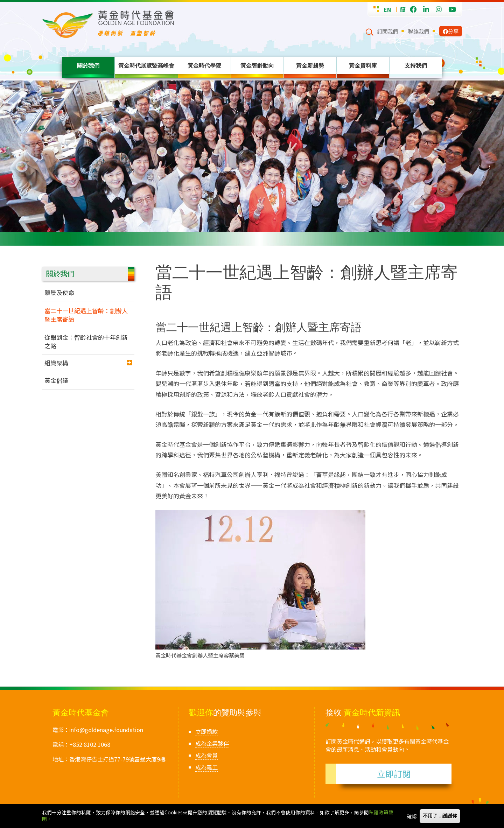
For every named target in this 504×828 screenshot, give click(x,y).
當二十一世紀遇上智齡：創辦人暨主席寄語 (86, 315)
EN (387, 9)
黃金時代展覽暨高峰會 (146, 65)
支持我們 (416, 65)
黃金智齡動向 (257, 65)
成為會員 (206, 755)
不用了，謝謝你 (440, 816)
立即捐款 (206, 731)
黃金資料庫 (363, 65)
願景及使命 (59, 292)
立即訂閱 (394, 774)
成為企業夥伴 (212, 743)
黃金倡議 (56, 380)
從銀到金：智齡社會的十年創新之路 (86, 341)
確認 (412, 816)
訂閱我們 (387, 31)
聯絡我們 (419, 31)
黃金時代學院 (204, 65)
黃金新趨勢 (310, 65)
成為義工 (206, 767)
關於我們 (88, 65)
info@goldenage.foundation (106, 730)
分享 (451, 31)
